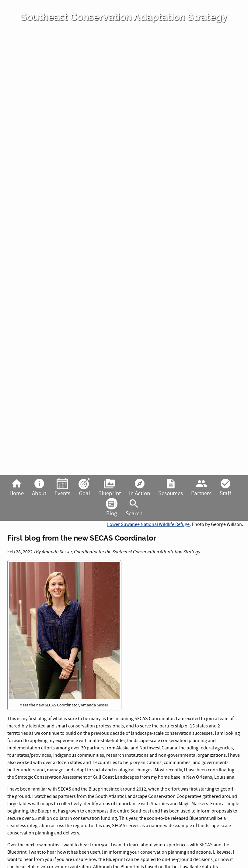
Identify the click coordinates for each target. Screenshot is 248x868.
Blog (112, 508)
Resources (171, 488)
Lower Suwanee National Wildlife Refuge (148, 524)
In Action (140, 488)
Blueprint (110, 488)
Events (62, 488)
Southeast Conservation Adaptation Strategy (124, 17)
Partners (201, 488)
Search (134, 508)
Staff (225, 488)
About (39, 488)
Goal (84, 488)
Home (17, 488)
